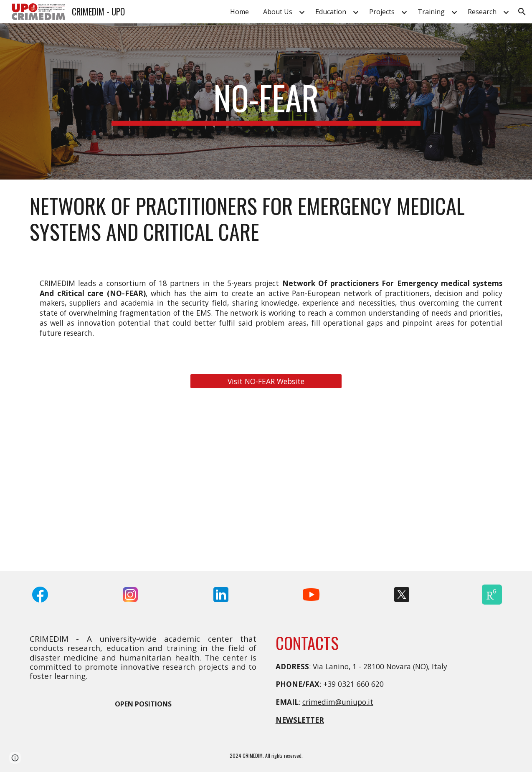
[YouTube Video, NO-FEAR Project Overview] (102, 485)
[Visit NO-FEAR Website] (266, 381)
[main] (266, 101)
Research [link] (482, 12)
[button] (522, 12)
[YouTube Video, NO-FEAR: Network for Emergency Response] (266, 485)
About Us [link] (278, 12)
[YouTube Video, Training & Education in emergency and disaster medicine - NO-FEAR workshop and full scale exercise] (430, 485)
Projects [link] (382, 12)
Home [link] (239, 12)
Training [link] (431, 12)
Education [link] (331, 12)
